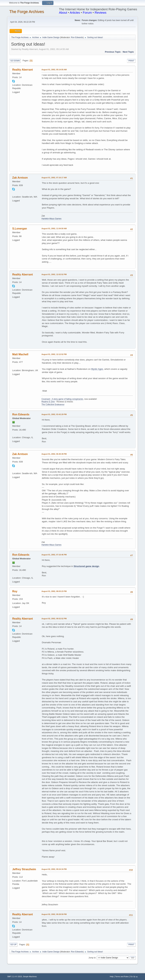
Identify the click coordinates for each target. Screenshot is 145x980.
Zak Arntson (20, 178)
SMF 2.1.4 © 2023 (15, 977)
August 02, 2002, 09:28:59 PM (54, 914)
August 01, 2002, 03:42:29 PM (54, 414)
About (63, 13)
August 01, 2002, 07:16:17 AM (54, 178)
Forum (87, 13)
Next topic (128, 52)
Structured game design (86, 566)
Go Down (15, 61)
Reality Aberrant (22, 70)
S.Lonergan (20, 229)
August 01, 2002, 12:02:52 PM (54, 274)
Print (131, 61)
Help (112, 977)
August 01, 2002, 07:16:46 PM (54, 555)
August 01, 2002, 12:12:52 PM (54, 354)
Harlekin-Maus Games (51, 219)
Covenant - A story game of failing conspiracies (62, 399)
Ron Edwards (77, 37)
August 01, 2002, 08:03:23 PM (54, 591)
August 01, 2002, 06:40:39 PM (54, 454)
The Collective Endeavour (53, 405)
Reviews (100, 13)
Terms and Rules (122, 977)
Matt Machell (20, 354)
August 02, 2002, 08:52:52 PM (54, 619)
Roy (15, 591)
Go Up (13, 945)
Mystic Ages (97, 369)
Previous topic (113, 52)
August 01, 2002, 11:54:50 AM (54, 228)
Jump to (92, 958)
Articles (75, 13)
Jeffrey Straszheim (24, 869)
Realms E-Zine (48, 402)
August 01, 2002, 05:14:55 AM (54, 70)
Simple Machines (30, 977)
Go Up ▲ (134, 977)
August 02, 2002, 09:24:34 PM (54, 869)
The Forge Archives (27, 12)
